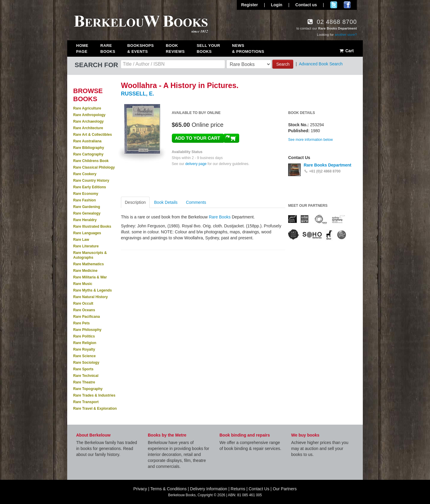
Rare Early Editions (90, 187)
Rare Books (108, 48)
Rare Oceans (84, 310)
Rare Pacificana (86, 317)
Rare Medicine (85, 271)
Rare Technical (86, 376)
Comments (196, 202)
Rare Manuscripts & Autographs (90, 255)
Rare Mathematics (89, 264)
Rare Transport (86, 402)
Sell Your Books (208, 48)
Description (135, 202)
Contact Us (259, 489)
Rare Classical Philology (94, 167)
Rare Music (83, 284)
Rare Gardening (87, 207)
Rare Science (84, 356)
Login (277, 5)
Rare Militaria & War (90, 277)
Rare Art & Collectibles (93, 135)
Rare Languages (87, 233)
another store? (346, 35)
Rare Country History (91, 181)
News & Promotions (248, 48)
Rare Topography (88, 389)
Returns (238, 489)
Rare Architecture (88, 128)
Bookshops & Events (140, 48)
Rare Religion (85, 343)
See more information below (310, 140)
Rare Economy (86, 194)
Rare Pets (81, 323)
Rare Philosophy (87, 330)
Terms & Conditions (169, 489)
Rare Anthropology (89, 115)
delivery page (196, 164)
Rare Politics (84, 336)
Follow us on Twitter (334, 5)
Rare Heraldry (85, 220)
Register (250, 5)
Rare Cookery (85, 174)
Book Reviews (175, 48)
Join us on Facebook (347, 5)
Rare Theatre (84, 382)
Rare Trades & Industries (94, 395)
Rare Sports (83, 369)
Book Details (166, 202)
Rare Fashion (85, 200)
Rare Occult (83, 303)
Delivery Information (209, 489)
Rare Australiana (87, 141)
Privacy (140, 489)
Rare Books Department (328, 165)
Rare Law (81, 240)
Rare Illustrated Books (92, 226)
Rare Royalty (84, 349)
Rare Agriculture (87, 108)
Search (283, 64)
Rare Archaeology (88, 121)
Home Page (82, 48)
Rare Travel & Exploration (95, 409)
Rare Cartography (88, 154)
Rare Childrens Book (91, 161)
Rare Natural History (90, 297)
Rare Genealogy (87, 213)
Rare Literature (86, 246)
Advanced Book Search (321, 64)
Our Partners (285, 489)
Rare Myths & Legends (92, 290)
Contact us (306, 5)
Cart (346, 51)
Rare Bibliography (89, 148)
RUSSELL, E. (138, 94)
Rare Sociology (86, 363)
